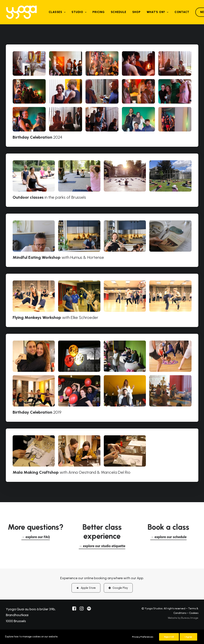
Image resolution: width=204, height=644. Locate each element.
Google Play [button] (118, 587)
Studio (79, 12)
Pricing (99, 12)
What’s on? (158, 12)
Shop (136, 12)
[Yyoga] (22, 12)
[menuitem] (57, 12)
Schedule (119, 12)
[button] (36, 537)
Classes (57, 12)
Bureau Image (190, 617)
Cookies (194, 613)
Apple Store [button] (86, 587)
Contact (182, 12)
